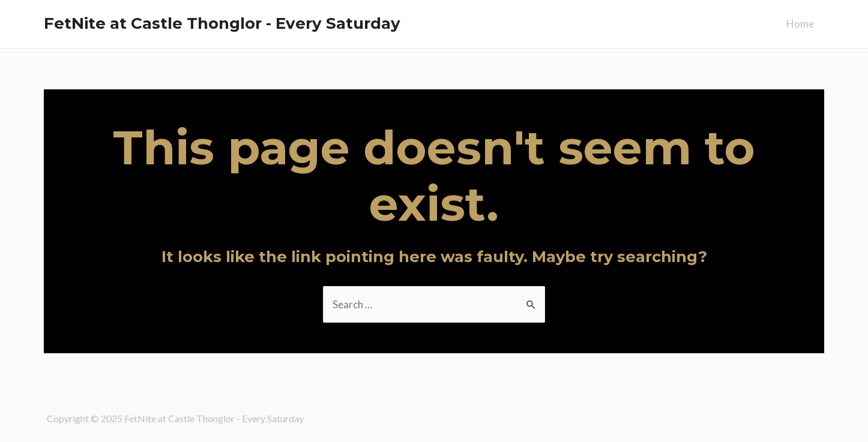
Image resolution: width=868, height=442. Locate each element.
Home (800, 24)
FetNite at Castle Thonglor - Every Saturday (222, 23)
